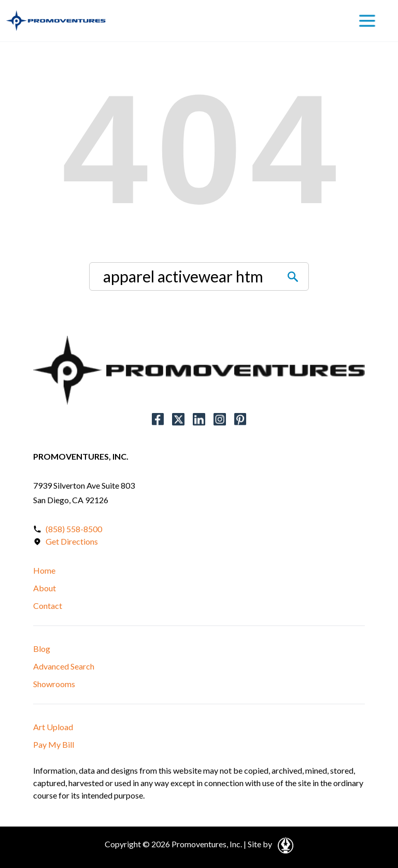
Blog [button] (42, 649)
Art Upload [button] (53, 727)
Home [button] (44, 570)
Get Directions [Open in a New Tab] (72, 541)
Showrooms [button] (54, 684)
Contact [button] (48, 606)
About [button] (45, 588)
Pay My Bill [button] (54, 744)
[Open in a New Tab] (284, 844)
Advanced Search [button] (64, 666)
